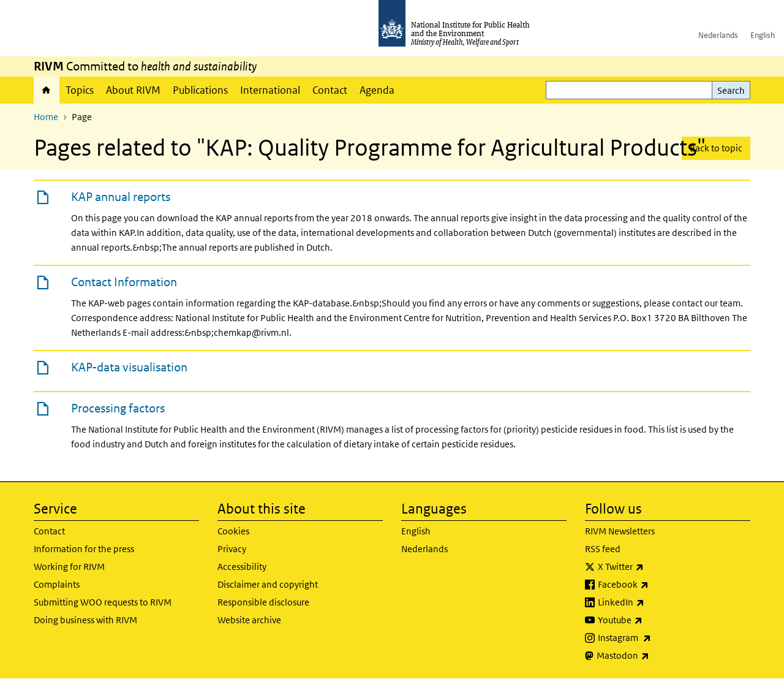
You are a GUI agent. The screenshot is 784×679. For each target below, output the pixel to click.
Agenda (377, 90)
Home (47, 90)
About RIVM (133, 90)
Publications (200, 90)
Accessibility (242, 567)
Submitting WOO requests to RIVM (103, 602)
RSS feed (603, 549)
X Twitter (653, 567)
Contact (330, 90)
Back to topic (716, 148)
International (270, 90)
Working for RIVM (69, 567)
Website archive (249, 620)
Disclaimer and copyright (268, 584)
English (763, 35)
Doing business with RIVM (85, 620)
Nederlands (718, 35)
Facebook (655, 585)
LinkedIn (653, 602)
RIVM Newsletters (620, 531)
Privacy (232, 549)
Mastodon (655, 656)
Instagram (657, 638)
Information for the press (84, 549)
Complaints (57, 584)
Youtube (652, 620)
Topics (80, 90)
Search (731, 90)
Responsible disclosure (263, 602)
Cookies (233, 531)
